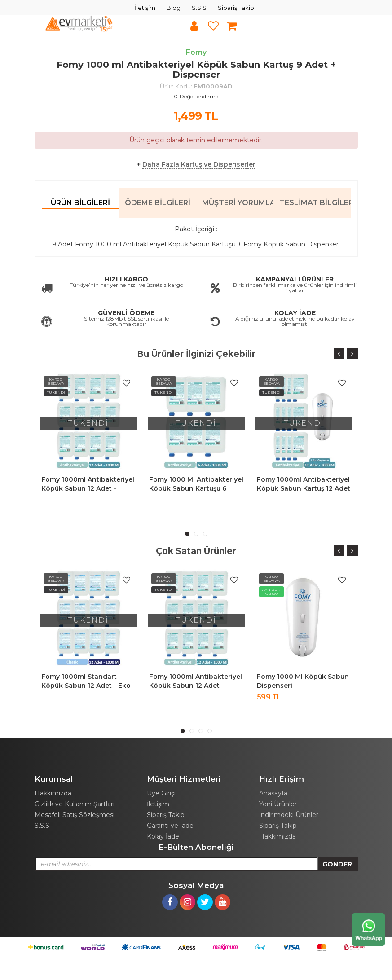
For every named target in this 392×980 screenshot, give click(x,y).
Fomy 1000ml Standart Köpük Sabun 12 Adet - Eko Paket (86, 686)
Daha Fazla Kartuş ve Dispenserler (199, 164)
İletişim (145, 8)
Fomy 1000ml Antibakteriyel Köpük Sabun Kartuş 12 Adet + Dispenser (304, 488)
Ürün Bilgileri (80, 203)
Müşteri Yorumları (238, 203)
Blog (174, 8)
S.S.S (199, 8)
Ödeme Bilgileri (158, 203)
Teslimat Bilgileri (315, 203)
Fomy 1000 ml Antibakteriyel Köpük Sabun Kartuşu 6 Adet (196, 488)
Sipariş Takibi (237, 8)
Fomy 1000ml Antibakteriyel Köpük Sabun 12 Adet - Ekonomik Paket (88, 488)
